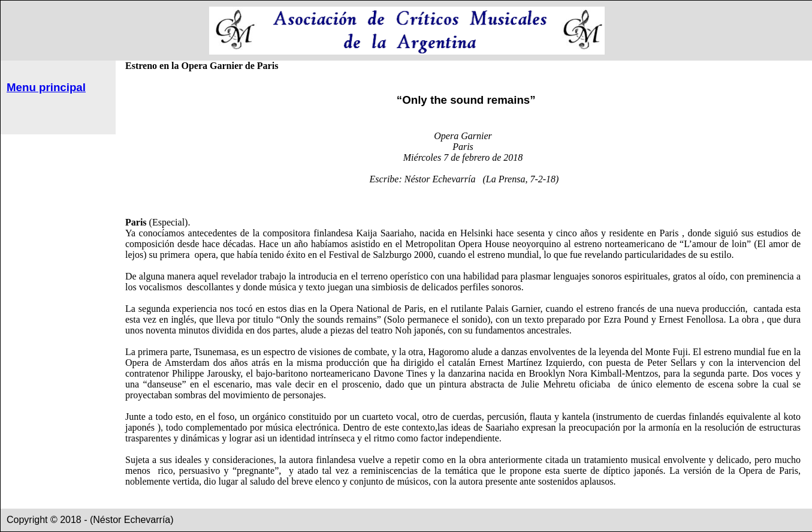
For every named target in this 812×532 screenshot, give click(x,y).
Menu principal (46, 87)
